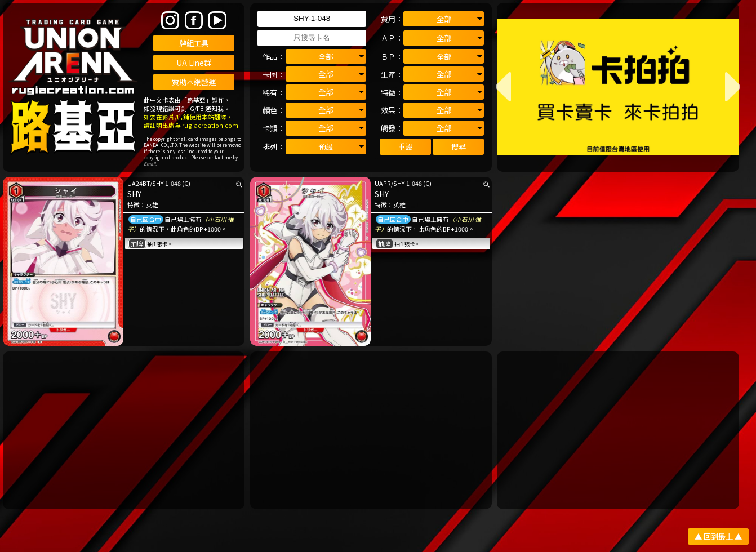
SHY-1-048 (166, 183)
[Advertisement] (124, 430)
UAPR (383, 183)
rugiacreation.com (210, 125)
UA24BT (139, 183)
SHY (134, 194)
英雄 (152, 205)
